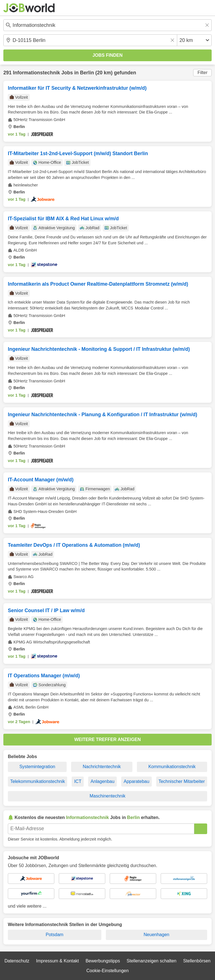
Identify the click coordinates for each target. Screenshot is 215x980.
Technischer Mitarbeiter (182, 781)
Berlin (87, 73)
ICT (78, 781)
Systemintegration (37, 767)
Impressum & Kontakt (58, 961)
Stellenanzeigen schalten (151, 961)
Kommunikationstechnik (172, 767)
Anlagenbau (102, 781)
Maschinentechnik (107, 796)
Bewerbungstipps (103, 961)
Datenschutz (17, 961)
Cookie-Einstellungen (107, 971)
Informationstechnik (36, 73)
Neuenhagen (156, 935)
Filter (202, 73)
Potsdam (54, 935)
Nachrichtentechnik (102, 767)
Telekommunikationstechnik (38, 781)
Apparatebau (137, 781)
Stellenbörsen (197, 961)
